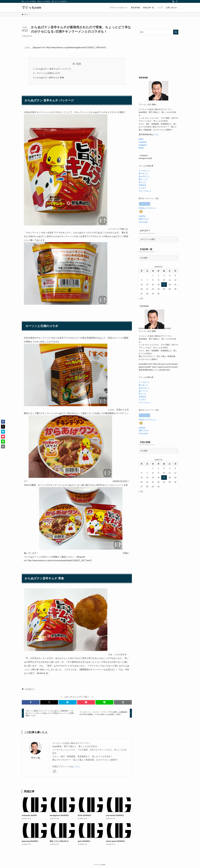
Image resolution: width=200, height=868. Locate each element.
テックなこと (144, 171)
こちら (76, 766)
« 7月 (141, 299)
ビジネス (142, 188)
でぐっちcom (32, 8)
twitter (141, 139)
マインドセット (145, 191)
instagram (143, 145)
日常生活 (142, 185)
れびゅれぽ (143, 222)
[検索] (177, 1)
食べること (143, 173)
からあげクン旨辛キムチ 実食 (50, 78)
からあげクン (30, 689)
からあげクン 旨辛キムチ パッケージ (54, 69)
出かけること (144, 176)
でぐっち (35, 758)
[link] (55, 771)
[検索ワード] (159, 32)
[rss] (173, 1)
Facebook (143, 142)
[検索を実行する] (176, 32)
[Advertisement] (159, 55)
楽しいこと (143, 179)
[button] (31, 702)
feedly (141, 148)
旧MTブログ (144, 219)
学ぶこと (142, 182)
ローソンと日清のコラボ (48, 73)
